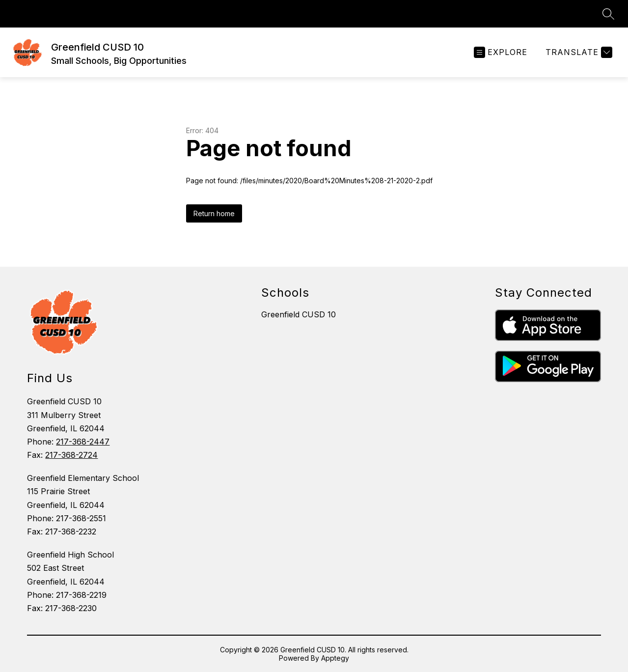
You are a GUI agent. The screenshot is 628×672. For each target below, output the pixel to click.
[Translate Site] (578, 52)
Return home (214, 213)
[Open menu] (501, 52)
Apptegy (335, 658)
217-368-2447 (83, 442)
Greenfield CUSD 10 (299, 314)
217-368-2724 (71, 455)
